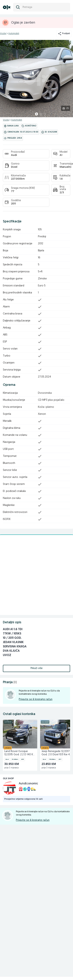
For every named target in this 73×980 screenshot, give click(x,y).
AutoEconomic (28, 784)
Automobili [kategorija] (14, 34)
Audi (14, 155)
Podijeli (64, 34)
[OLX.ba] (7, 7)
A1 (61, 155)
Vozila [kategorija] (3, 34)
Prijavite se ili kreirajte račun (36, 699)
